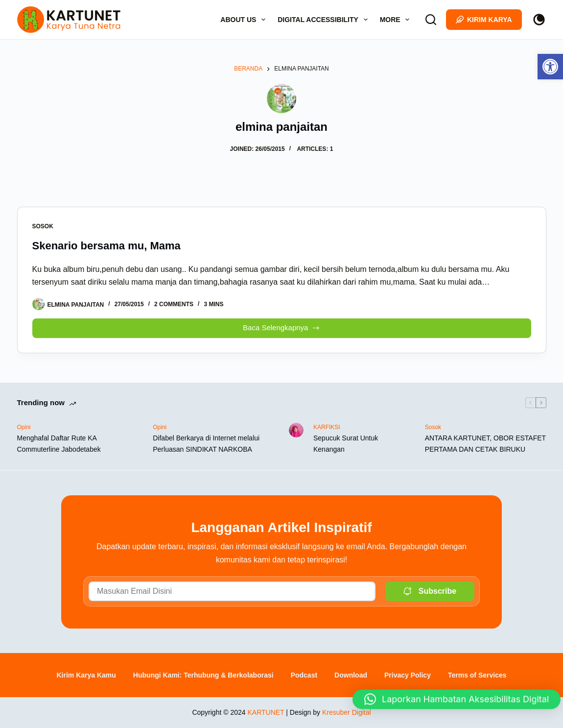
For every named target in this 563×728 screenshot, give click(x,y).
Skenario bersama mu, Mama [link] (106, 246)
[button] (457, 701)
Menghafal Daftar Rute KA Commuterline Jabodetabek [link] (59, 444)
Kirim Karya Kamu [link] (86, 675)
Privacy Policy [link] (408, 675)
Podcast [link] (304, 675)
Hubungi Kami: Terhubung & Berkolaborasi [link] (203, 675)
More (397, 20)
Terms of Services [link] (477, 675)
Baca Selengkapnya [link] (281, 326)
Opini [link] (24, 427)
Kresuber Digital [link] (347, 712)
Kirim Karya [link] (484, 20)
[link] (550, 67)
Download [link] (351, 675)
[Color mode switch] (539, 20)
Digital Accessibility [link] (324, 20)
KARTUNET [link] (266, 712)
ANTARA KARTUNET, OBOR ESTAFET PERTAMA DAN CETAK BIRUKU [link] (485, 444)
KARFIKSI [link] (327, 427)
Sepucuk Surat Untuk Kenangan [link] (346, 444)
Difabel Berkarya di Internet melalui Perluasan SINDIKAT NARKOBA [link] (206, 444)
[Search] (431, 20)
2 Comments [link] (174, 304)
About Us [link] (245, 20)
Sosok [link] (43, 226)
